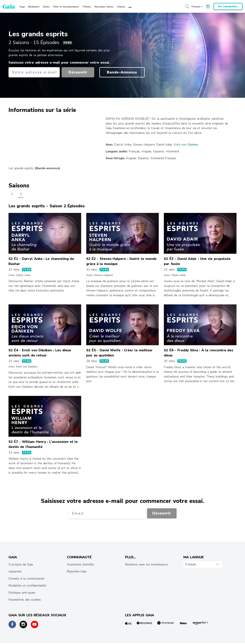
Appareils (15, 571)
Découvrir (78, 72)
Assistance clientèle (80, 564)
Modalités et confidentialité (27, 586)
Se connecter (228, 6)
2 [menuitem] (21, 194)
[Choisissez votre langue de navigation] (198, 6)
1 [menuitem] (12, 194)
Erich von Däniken (186, 145)
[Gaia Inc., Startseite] (9, 6)
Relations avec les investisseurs (147, 564)
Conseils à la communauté (26, 579)
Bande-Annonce (122, 72)
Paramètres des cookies (25, 600)
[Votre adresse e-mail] (34, 72)
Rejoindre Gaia (77, 571)
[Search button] (187, 6)
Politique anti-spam (22, 593)
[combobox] (203, 565)
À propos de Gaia (21, 564)
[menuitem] (22, 6)
